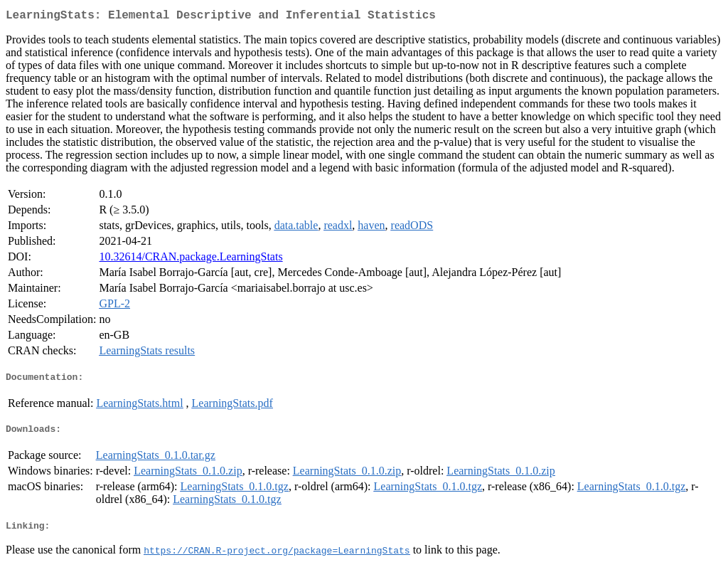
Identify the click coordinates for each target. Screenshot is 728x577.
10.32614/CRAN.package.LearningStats (191, 259)
